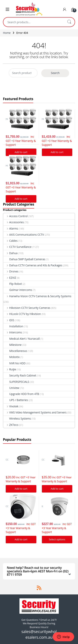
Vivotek (11, 406)
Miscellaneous (15, 351)
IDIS (9, 320)
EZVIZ (10, 278)
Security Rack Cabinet (20, 375)
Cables (10, 241)
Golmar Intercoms (18, 290)
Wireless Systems (17, 418)
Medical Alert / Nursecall (22, 339)
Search (69, 22)
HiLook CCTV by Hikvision (22, 314)
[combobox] (33, 22)
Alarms (11, 228)
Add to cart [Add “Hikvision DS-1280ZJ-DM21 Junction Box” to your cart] (21, 489)
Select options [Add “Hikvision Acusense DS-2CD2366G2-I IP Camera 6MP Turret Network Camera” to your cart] (57, 539)
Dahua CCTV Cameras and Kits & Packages (33, 265)
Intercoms (13, 332)
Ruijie (10, 369)
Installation (13, 326)
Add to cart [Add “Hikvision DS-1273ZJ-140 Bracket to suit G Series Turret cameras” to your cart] (57, 489)
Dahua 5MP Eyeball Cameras (24, 259)
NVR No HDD (14, 363)
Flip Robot (13, 284)
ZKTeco (11, 425)
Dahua (10, 253)
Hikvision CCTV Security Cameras (27, 308)
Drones (11, 271)
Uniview (11, 388)
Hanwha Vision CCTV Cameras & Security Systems (37, 296)
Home (7, 33)
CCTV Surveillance (17, 247)
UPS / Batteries (16, 400)
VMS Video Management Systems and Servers (35, 412)
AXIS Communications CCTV (24, 235)
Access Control (15, 216)
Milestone (12, 345)
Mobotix (11, 357)
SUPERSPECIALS (16, 382)
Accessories (14, 222)
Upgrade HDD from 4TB (21, 394)
